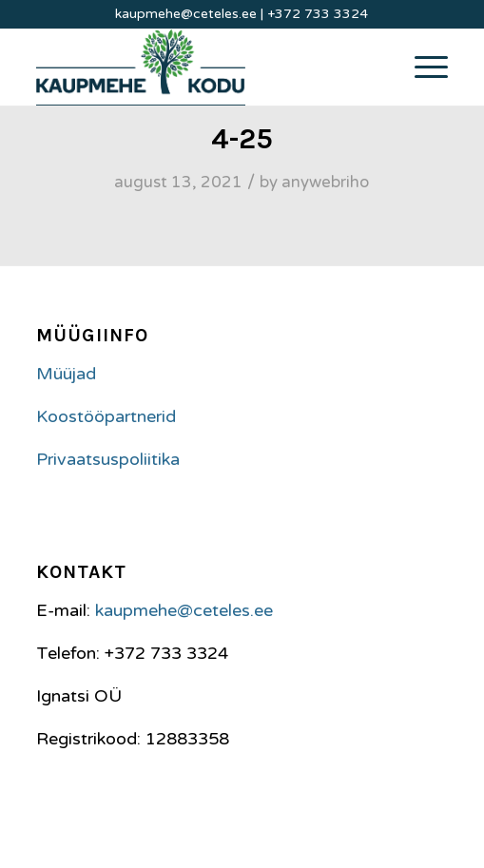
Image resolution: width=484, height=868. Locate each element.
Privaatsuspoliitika (108, 459)
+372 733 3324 (318, 14)
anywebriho (325, 183)
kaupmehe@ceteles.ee (186, 14)
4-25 (242, 139)
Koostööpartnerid (106, 416)
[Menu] (422, 68)
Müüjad (66, 374)
